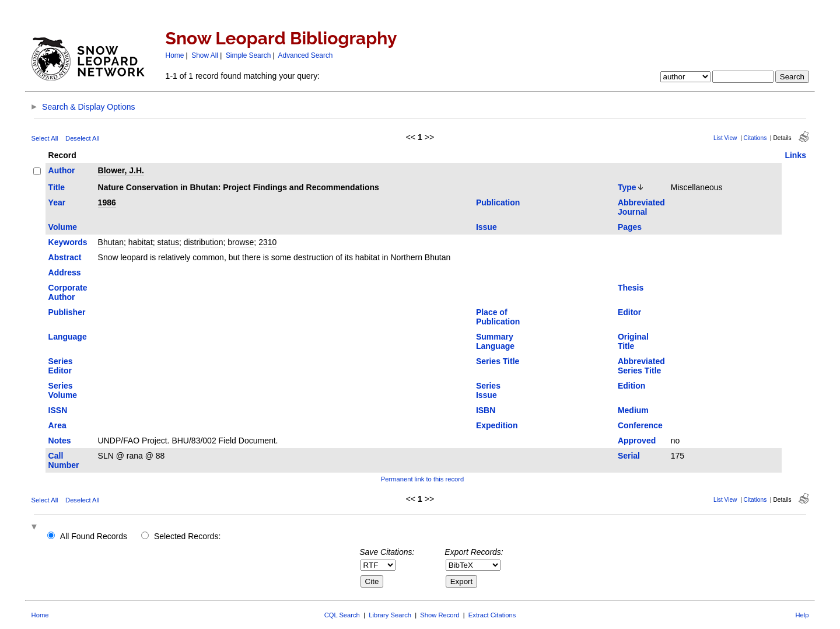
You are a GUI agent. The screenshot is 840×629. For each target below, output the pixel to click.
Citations (755, 138)
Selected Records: (187, 536)
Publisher (67, 312)
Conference (640, 425)
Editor (629, 312)
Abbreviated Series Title (641, 366)
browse (241, 242)
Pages (630, 227)
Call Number (64, 460)
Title (57, 187)
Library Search (390, 615)
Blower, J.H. (121, 170)
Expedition (497, 425)
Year (57, 202)
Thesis (631, 288)
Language (68, 337)
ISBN (486, 410)
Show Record (440, 615)
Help (802, 615)
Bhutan (111, 242)
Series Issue (488, 390)
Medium (633, 410)
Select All (45, 138)
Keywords (68, 242)
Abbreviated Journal (641, 207)
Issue (487, 227)
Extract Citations (492, 615)
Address (65, 272)
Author (62, 170)
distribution (204, 242)
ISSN (58, 410)
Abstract (65, 257)
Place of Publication (498, 317)
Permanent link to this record (422, 479)
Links (795, 155)
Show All (205, 55)
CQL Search (342, 615)
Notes (60, 441)
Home (175, 55)
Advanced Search (306, 55)
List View (725, 138)
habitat (141, 242)
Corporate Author (68, 292)
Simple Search (248, 55)
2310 (267, 242)
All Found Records (94, 536)
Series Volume (63, 390)
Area (57, 425)
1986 (107, 202)
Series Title (498, 361)
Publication (498, 202)
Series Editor (61, 366)
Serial (629, 456)
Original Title (633, 341)
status (168, 242)
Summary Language (495, 341)
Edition (631, 386)
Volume (63, 227)
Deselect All (82, 138)
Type (627, 187)
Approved (637, 441)
